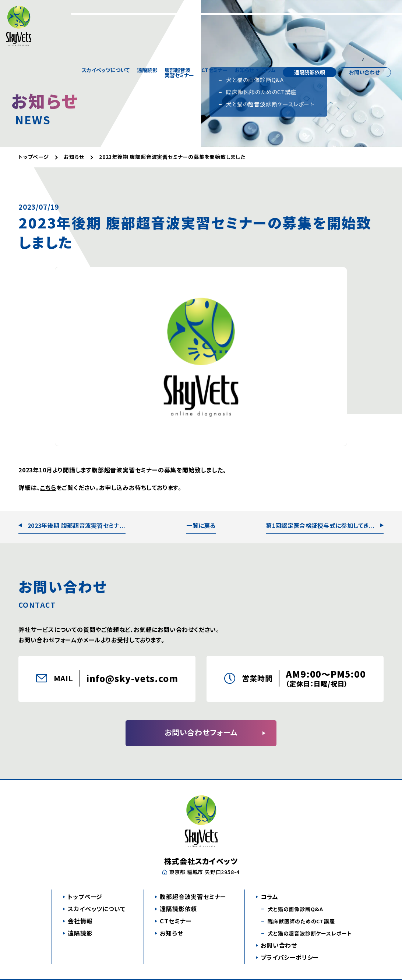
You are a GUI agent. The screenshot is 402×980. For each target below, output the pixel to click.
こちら (48, 487)
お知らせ (244, 15)
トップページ (85, 896)
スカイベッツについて (106, 15)
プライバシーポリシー (290, 957)
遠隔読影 (147, 15)
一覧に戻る (201, 525)
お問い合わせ (364, 15)
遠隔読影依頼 (310, 15)
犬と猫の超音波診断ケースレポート (310, 933)
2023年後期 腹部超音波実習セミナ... (77, 525)
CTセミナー (214, 15)
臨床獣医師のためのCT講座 (301, 921)
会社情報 (80, 921)
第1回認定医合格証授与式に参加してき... (320, 525)
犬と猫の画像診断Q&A (295, 909)
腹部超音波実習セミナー (179, 15)
